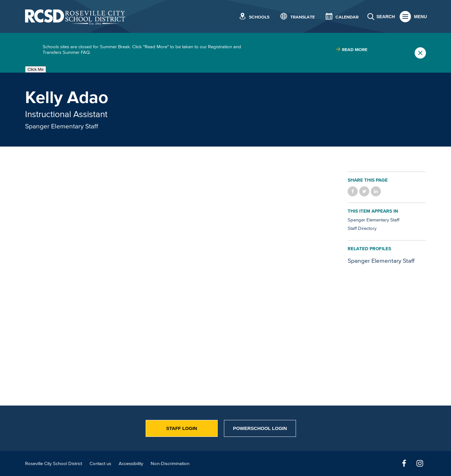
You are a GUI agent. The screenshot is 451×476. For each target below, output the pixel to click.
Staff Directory (362, 228)
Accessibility (131, 463)
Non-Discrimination (170, 463)
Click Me (36, 69)
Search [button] (386, 17)
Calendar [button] (347, 17)
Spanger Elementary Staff (62, 126)
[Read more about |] (352, 50)
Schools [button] (259, 17)
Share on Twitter (364, 191)
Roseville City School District (54, 463)
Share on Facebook (353, 191)
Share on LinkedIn (376, 191)
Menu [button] (420, 17)
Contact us (100, 463)
